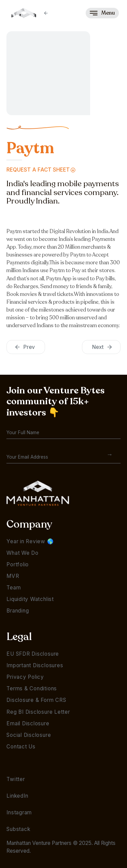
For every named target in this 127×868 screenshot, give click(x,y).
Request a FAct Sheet (38, 170)
